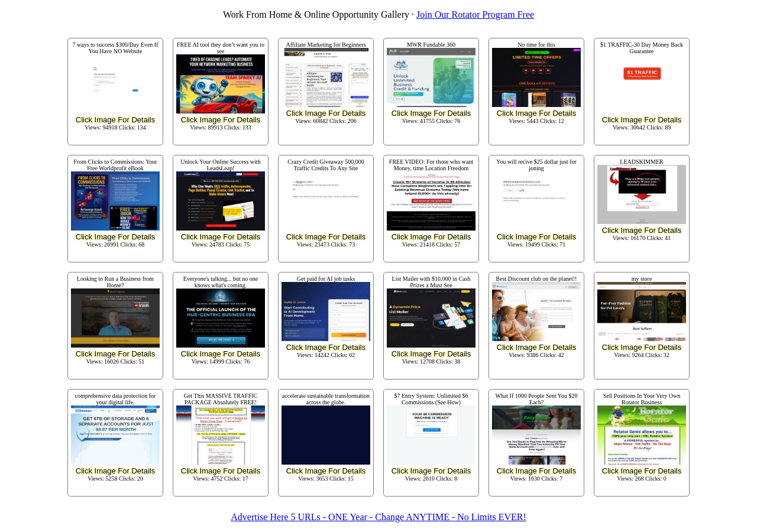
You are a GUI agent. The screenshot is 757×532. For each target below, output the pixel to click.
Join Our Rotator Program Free (475, 14)
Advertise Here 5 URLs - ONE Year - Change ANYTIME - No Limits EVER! (378, 517)
